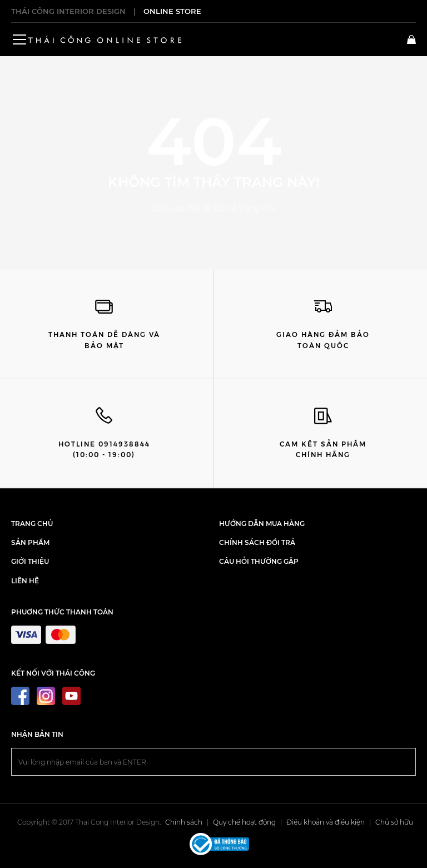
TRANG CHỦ (32, 524)
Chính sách (184, 822)
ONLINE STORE (172, 11)
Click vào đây (175, 208)
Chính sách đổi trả (257, 542)
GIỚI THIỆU (30, 561)
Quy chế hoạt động (244, 822)
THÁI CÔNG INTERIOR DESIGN (68, 11)
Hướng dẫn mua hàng (262, 524)
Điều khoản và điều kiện (326, 822)
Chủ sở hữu (394, 822)
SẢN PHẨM (30, 542)
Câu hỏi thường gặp (259, 561)
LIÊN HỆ (25, 581)
